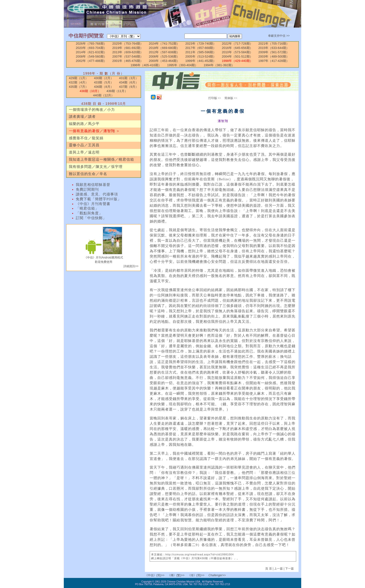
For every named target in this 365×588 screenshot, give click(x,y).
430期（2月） (104, 78)
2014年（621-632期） (91, 52)
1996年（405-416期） (146, 65)
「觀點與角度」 (89, 213)
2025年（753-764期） (128, 44)
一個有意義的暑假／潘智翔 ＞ (94, 131)
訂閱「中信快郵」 (91, 218)
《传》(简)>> (196, 575)
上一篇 (278, 569)
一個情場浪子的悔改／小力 (92, 110)
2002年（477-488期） (91, 61)
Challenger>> (217, 575)
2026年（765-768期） (91, 44)
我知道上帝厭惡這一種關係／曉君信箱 (101, 159)
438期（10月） (90, 91)
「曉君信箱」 (87, 208)
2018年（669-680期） (164, 48)
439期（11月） (117, 91)
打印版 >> (215, 98)
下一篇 (289, 569)
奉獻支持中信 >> (279, 36)
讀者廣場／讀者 (82, 117)
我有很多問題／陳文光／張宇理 (96, 167)
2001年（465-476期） (128, 61)
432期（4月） (79, 82)
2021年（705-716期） (274, 44)
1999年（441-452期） (201, 61)
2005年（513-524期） (201, 56)
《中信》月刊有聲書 (93, 204)
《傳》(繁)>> (176, 575)
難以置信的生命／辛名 (88, 174)
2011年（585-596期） (201, 52)
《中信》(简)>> (155, 575)
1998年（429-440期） (237, 61)
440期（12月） (104, 95)
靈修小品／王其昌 (84, 145)
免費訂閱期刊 (87, 189)
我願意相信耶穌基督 (93, 185)
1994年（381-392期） (219, 65)
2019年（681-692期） (128, 48)
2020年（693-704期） (91, 48)
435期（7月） (79, 87)
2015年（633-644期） (274, 48)
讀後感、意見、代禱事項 (97, 194)
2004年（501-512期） (237, 56)
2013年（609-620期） (128, 52)
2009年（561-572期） (274, 52)
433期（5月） (104, 82)
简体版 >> (231, 98)
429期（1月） (79, 78)
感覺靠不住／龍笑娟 (86, 138)
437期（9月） (129, 87)
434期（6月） (129, 82)
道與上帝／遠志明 (84, 152)
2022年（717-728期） (237, 44)
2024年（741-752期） (164, 44)
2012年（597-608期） (164, 52)
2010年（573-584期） (237, 52)
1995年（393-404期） (183, 65)
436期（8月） (104, 87)
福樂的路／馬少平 (84, 124)
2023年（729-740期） (201, 44)
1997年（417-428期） (274, 61)
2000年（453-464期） (164, 61)
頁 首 (269, 569)
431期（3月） (129, 78)
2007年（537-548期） (128, 56)
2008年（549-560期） (91, 56)
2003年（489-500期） (274, 56)
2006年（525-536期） (164, 56)
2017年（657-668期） (201, 48)
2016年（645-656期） (237, 48)
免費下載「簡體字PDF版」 (99, 199)
